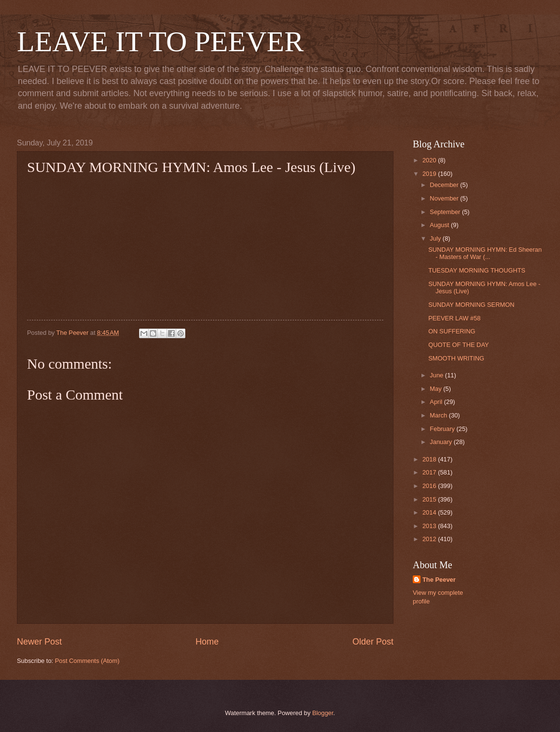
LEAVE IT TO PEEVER (160, 42)
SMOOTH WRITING (456, 358)
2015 (430, 499)
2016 (430, 486)
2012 (430, 539)
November (445, 198)
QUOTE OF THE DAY (458, 345)
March (439, 415)
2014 (430, 512)
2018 (430, 459)
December (445, 185)
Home (207, 642)
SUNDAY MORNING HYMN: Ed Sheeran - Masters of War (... (485, 253)
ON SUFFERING (452, 331)
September (446, 212)
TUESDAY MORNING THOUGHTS (477, 270)
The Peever (439, 580)
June (437, 375)
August (440, 225)
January (441, 442)
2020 (430, 160)
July (436, 238)
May (436, 389)
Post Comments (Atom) (87, 661)
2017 (430, 472)
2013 (430, 526)
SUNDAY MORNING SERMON (471, 305)
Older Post (373, 642)
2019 (430, 174)
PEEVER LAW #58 (454, 318)
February (443, 429)
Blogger (323, 713)
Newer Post (39, 642)
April (437, 402)
